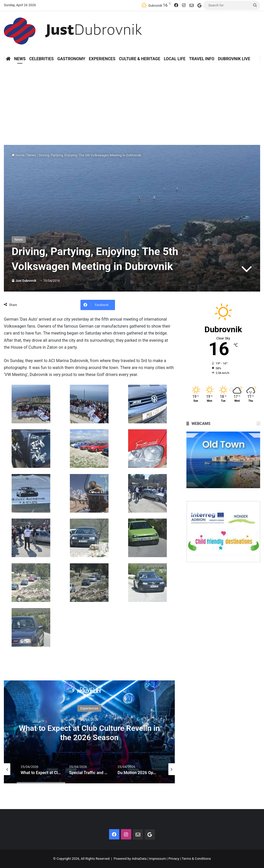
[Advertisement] (132, 101)
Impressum (157, 859)
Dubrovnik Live (234, 59)
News (20, 59)
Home (18, 155)
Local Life (175, 59)
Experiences (102, 59)
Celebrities (41, 59)
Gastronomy (71, 59)
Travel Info (202, 59)
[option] (89, 732)
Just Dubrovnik (26, 281)
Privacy (174, 859)
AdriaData (139, 859)
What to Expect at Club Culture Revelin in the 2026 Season (89, 733)
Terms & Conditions (196, 859)
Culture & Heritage (139, 59)
